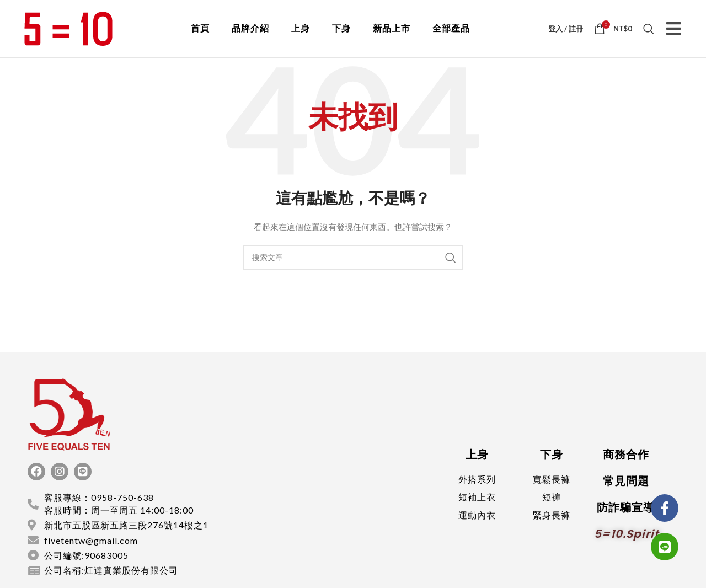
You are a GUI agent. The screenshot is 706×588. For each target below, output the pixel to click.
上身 (301, 28)
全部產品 (451, 28)
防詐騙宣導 (626, 507)
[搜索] (649, 29)
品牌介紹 (250, 28)
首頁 (200, 28)
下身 (341, 28)
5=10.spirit (627, 534)
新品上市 (392, 28)
